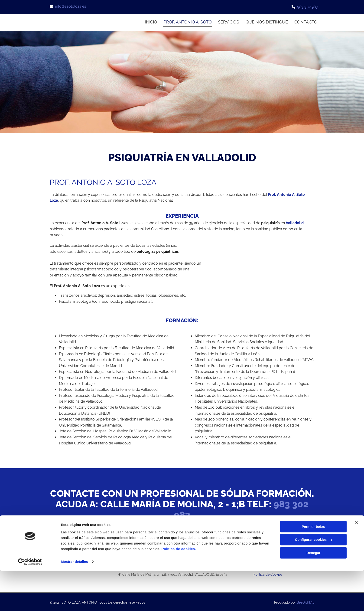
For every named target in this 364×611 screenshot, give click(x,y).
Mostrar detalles (74, 602)
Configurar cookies (314, 580)
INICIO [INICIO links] (149, 21)
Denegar (313, 593)
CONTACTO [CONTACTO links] (306, 21)
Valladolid (295, 222)
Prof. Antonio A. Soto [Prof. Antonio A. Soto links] (186, 21)
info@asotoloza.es (71, 6)
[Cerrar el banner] (357, 563)
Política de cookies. (179, 589)
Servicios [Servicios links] (228, 21)
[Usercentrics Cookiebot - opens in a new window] (30, 602)
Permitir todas (314, 567)
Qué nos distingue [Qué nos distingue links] (267, 21)
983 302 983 (307, 7)
